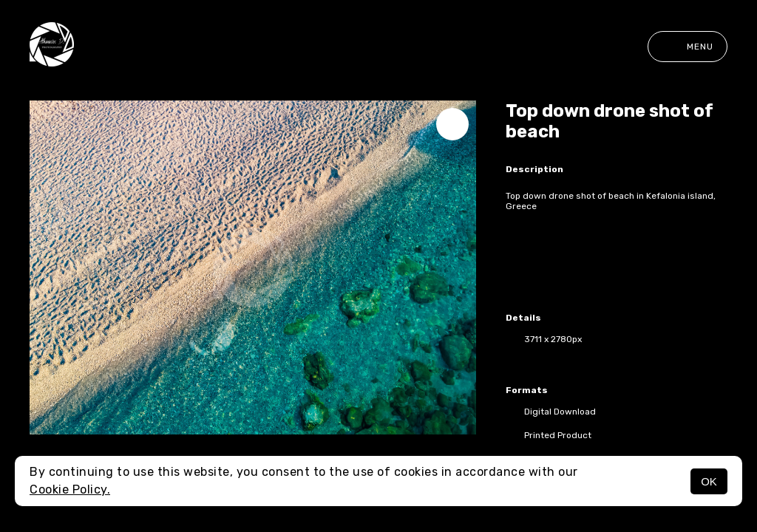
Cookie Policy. (70, 490)
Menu (688, 47)
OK (709, 481)
